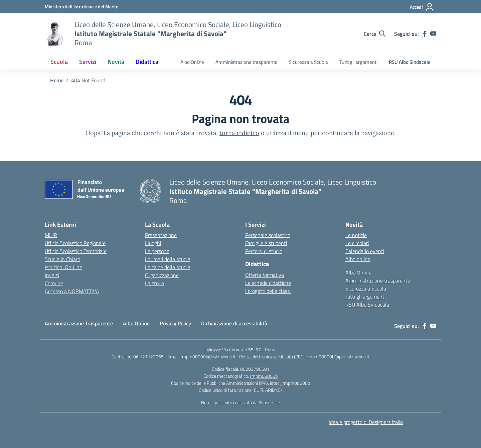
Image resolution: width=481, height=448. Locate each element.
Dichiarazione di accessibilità (234, 323)
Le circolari (357, 243)
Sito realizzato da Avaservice (252, 402)
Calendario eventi (365, 251)
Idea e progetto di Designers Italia (366, 422)
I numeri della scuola (168, 259)
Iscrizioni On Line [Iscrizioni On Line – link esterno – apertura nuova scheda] (63, 267)
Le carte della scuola (168, 267)
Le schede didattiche (268, 283)
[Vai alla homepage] (55, 34)
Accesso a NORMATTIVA (72, 291)
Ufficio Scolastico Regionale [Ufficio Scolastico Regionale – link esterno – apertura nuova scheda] (75, 243)
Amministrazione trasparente (247, 62)
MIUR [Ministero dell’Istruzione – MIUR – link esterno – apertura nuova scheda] (51, 235)
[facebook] (425, 34)
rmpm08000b (264, 376)
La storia (154, 283)
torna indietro (239, 133)
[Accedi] (422, 7)
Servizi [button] (88, 62)
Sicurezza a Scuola (308, 62)
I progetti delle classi (268, 291)
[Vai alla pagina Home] (57, 80)
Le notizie (356, 235)
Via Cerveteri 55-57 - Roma (249, 350)
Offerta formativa (265, 275)
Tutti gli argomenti (358, 62)
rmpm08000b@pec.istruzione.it (338, 357)
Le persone (157, 251)
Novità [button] (116, 62)
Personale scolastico (268, 235)
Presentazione (161, 235)
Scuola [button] (59, 62)
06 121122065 (148, 357)
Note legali (211, 402)
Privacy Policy (175, 323)
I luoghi (153, 243)
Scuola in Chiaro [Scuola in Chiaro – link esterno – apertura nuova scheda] (62, 259)
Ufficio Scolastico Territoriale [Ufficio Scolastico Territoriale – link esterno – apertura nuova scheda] (76, 251)
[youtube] (433, 34)
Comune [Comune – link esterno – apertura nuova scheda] (54, 283)
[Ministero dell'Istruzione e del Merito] (82, 7)
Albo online (358, 259)
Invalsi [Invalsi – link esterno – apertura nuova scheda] (52, 275)
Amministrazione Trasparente (79, 323)
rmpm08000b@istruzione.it (208, 357)
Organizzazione (162, 275)
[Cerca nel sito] (375, 34)
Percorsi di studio (264, 251)
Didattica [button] (147, 62)
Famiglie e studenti (266, 243)
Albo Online (192, 62)
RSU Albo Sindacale (410, 62)
